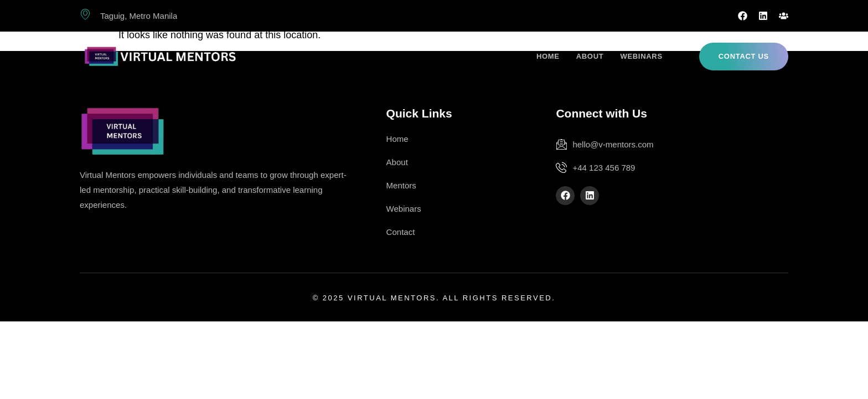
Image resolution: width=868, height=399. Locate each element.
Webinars (641, 56)
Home (548, 56)
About (590, 56)
